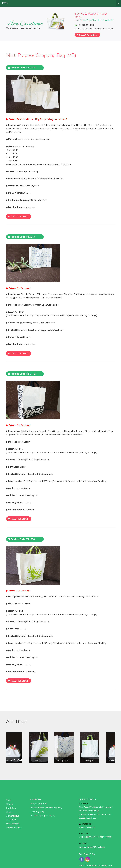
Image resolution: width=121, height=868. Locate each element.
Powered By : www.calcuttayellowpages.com (95, 861)
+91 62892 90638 (104, 29)
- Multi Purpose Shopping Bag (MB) (46, 803)
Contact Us (11, 815)
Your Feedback (13, 819)
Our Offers (11, 803)
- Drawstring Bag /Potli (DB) (42, 811)
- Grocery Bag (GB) (38, 799)
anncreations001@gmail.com (92, 842)
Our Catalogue (13, 811)
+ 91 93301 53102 (87, 833)
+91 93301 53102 (86, 29)
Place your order (87, 34)
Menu (62, 3)
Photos (9, 807)
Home (9, 796)
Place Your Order (14, 823)
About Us (10, 800)
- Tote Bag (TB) (37, 807)
